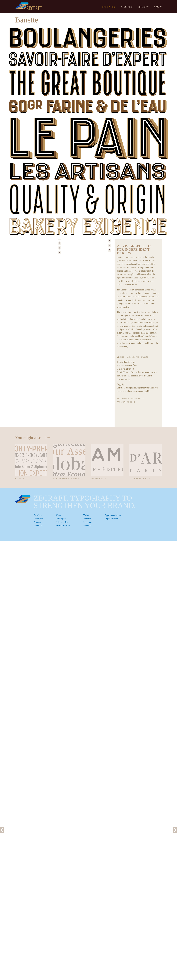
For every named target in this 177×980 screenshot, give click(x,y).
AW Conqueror (126, 402)
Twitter (86, 515)
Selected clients (63, 522)
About (158, 7)
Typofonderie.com (113, 515)
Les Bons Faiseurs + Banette (136, 357)
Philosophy (61, 519)
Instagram (88, 522)
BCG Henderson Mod (129, 399)
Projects (143, 7)
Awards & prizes (63, 526)
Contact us (38, 526)
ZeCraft (29, 6)
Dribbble (87, 526)
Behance (87, 519)
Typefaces (108, 7)
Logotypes (126, 7)
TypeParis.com (111, 519)
